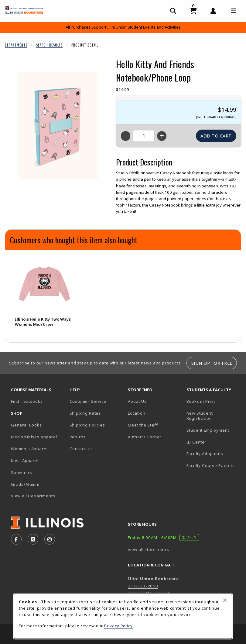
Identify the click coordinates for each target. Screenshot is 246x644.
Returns (78, 437)
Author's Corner (145, 437)
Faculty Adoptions (205, 454)
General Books (26, 425)
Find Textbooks (27, 401)
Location (137, 413)
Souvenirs (21, 472)
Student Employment (213, 430)
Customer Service (88, 401)
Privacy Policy (118, 626)
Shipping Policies (87, 425)
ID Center (213, 442)
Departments (16, 45)
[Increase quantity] (162, 136)
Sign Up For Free (212, 363)
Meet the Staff (143, 425)
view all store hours (149, 549)
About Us (137, 401)
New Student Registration (200, 416)
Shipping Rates (85, 413)
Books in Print (213, 401)
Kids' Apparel (25, 461)
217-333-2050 (143, 586)
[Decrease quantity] (126, 136)
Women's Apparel (29, 449)
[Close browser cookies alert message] (225, 600)
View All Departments (33, 496)
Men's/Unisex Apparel (34, 437)
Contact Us (81, 449)
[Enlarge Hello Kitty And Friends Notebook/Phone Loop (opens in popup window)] (58, 125)
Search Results (49, 45)
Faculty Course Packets (211, 465)
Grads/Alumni (25, 484)
